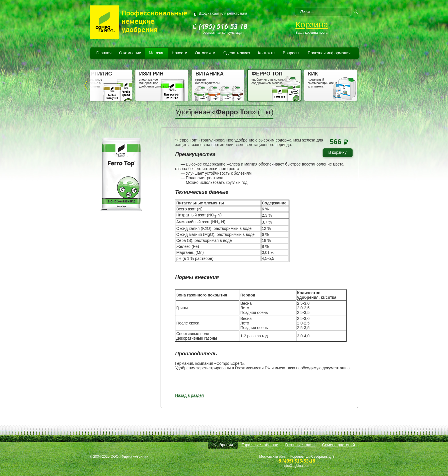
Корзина (312, 24)
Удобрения (223, 445)
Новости (179, 53)
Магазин (157, 53)
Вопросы (291, 53)
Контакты (267, 53)
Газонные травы (300, 445)
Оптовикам (205, 53)
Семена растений (338, 445)
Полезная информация (329, 53)
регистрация (237, 13)
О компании (130, 53)
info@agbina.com (297, 466)
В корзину (340, 153)
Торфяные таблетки (260, 445)
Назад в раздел (190, 395)
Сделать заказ (237, 53)
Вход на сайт (209, 13)
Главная (104, 53)
